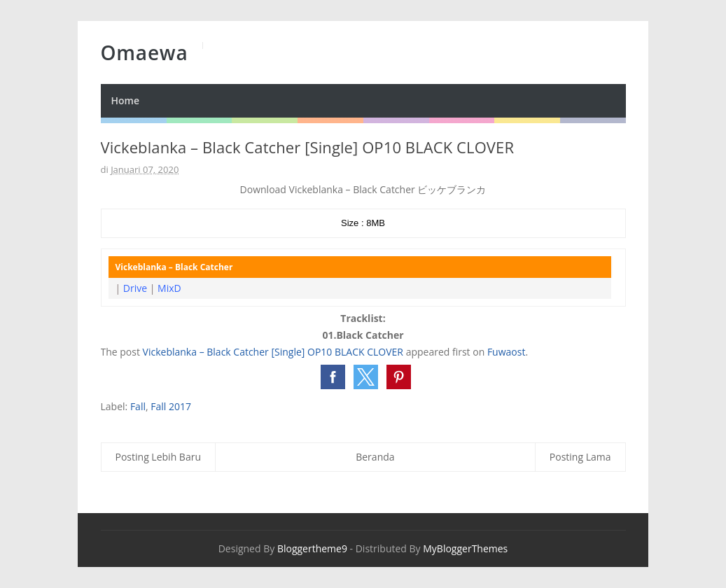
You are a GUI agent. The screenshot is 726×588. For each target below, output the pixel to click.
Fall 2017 (171, 406)
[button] (333, 377)
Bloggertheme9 (312, 548)
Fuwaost (507, 352)
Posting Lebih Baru (159, 457)
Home (126, 100)
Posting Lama (580, 457)
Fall (138, 406)
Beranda (375, 457)
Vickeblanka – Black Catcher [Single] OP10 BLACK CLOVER (273, 352)
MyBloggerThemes (465, 548)
